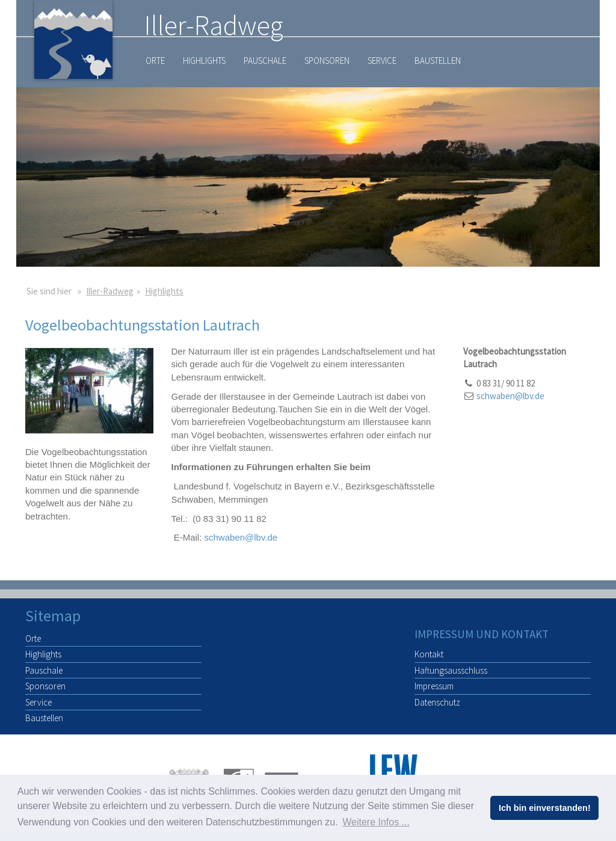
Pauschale (265, 61)
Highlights (204, 61)
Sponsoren (327, 61)
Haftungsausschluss (451, 670)
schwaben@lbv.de (241, 537)
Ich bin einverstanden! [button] (545, 808)
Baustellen (438, 61)
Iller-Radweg (110, 291)
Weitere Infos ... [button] (376, 822)
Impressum (434, 686)
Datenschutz (437, 702)
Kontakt (429, 654)
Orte (155, 61)
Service (382, 61)
